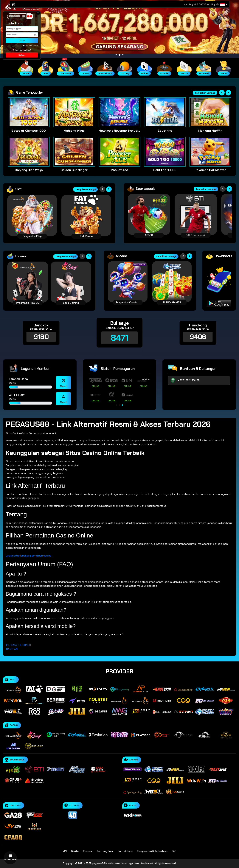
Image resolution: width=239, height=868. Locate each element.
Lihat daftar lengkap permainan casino (28, 556)
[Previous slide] (222, 93)
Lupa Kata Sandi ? (30, 45)
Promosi (88, 851)
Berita (75, 851)
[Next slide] (228, 93)
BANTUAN (12, 649)
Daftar (22, 55)
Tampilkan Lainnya (205, 93)
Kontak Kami (125, 851)
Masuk (22, 41)
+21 (65, 851)
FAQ (174, 851)
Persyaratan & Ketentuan (152, 851)
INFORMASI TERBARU (18, 645)
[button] (38, 13)
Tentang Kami (105, 851)
